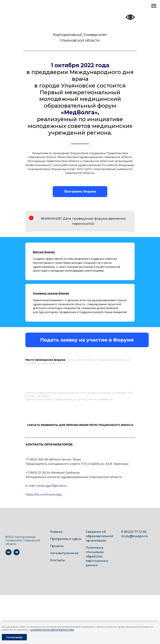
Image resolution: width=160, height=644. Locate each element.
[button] (87, 340)
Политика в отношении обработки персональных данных (97, 556)
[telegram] (16, 554)
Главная (56, 532)
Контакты (57, 560)
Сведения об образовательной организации (99, 536)
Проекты (57, 546)
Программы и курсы (66, 539)
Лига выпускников (64, 553)
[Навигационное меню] (154, 6)
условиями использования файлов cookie (52, 630)
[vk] (8, 554)
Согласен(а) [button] (14, 637)
